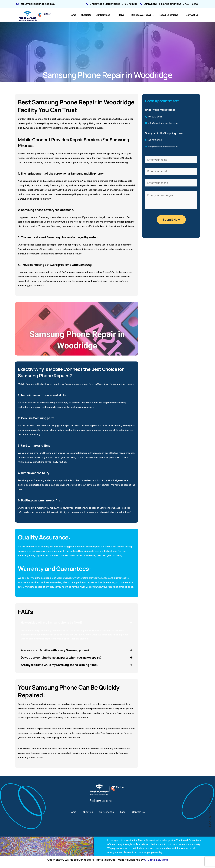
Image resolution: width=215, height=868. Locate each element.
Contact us (192, 15)
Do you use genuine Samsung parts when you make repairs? (62, 658)
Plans (122, 15)
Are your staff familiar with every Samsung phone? (56, 650)
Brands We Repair (143, 15)
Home (73, 15)
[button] (77, 623)
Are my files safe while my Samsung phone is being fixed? (61, 665)
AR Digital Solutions (156, 860)
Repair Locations (170, 15)
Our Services (104, 15)
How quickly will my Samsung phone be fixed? (53, 623)
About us (86, 15)
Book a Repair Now (210, 812)
